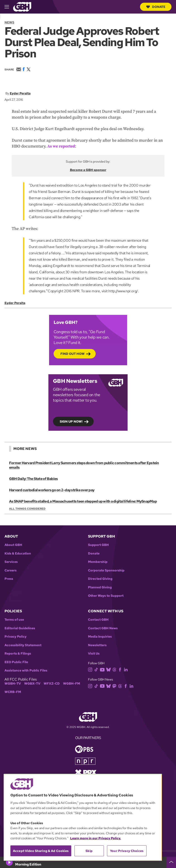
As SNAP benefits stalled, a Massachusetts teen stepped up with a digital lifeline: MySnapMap (83, 501)
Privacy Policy (15, 637)
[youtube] (103, 669)
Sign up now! (71, 421)
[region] (83, 817)
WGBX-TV (32, 684)
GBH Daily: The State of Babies (33, 479)
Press (9, 579)
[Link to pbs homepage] (84, 749)
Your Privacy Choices (127, 851)
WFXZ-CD (52, 684)
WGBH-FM (72, 684)
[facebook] (121, 669)
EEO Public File (16, 662)
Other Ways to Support (106, 596)
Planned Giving (100, 587)
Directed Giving (100, 579)
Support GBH (98, 545)
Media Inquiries (100, 637)
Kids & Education (18, 553)
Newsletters (97, 645)
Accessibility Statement (23, 645)
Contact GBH (98, 620)
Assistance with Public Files (26, 670)
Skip (89, 851)
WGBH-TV (13, 684)
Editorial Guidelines (20, 628)
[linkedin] (127, 669)
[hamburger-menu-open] (9, 7)
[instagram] (91, 669)
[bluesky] (109, 669)
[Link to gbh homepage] (22, 6)
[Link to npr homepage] (85, 761)
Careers (11, 570)
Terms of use (14, 620)
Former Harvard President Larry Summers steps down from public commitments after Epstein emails (84, 465)
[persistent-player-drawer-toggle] (171, 862)
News (9, 22)
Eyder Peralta (20, 93)
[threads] (115, 669)
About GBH (13, 545)
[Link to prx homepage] (86, 772)
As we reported (61, 146)
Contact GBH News (103, 628)
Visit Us (94, 654)
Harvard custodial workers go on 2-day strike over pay (52, 490)
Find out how (73, 353)
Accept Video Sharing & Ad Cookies (41, 851)
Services (11, 562)
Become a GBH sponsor (88, 170)
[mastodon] (115, 686)
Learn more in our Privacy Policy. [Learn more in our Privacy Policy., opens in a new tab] (96, 838)
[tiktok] (97, 669)
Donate (156, 7)
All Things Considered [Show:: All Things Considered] (27, 509)
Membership (98, 562)
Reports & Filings (18, 654)
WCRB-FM (13, 692)
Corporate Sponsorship (106, 570)
